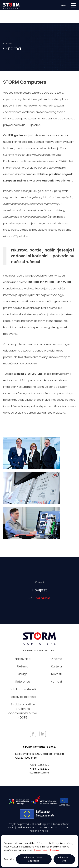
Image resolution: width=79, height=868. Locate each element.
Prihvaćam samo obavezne (34, 859)
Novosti (56, 674)
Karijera (56, 666)
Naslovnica (23, 659)
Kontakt (56, 682)
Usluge (23, 674)
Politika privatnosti (23, 689)
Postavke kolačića (23, 697)
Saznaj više (40, 599)
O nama (56, 659)
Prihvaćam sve (64, 859)
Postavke (9, 859)
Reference (23, 682)
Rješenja (23, 666)
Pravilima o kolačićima (47, 850)
